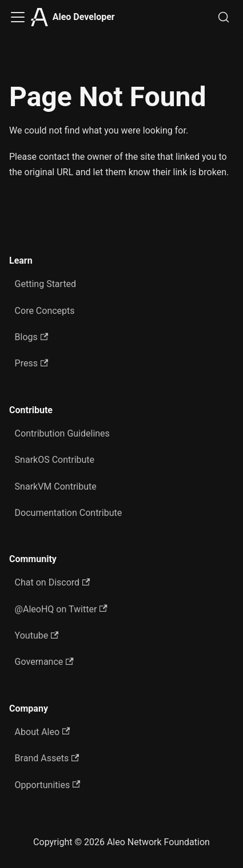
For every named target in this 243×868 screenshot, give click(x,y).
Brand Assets (47, 758)
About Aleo (43, 732)
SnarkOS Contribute (55, 460)
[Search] (224, 17)
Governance (44, 662)
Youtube (37, 635)
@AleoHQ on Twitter (61, 609)
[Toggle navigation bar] (18, 17)
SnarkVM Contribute (56, 487)
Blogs (32, 337)
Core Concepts (45, 311)
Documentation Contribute (69, 513)
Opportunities (48, 785)
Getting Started (46, 284)
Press (32, 363)
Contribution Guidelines (62, 433)
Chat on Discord (53, 582)
